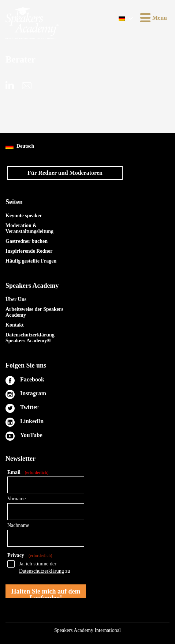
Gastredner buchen (27, 241)
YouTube (31, 435)
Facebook (32, 379)
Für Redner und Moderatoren (65, 173)
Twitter (29, 407)
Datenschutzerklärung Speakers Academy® (30, 338)
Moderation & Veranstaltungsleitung (29, 228)
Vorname (16, 499)
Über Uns (16, 299)
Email (28, 473)
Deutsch (20, 146)
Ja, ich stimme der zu (45, 567)
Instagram (33, 393)
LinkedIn (32, 421)
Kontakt (15, 325)
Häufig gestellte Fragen (31, 261)
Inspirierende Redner (29, 251)
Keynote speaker (24, 216)
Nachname (18, 525)
